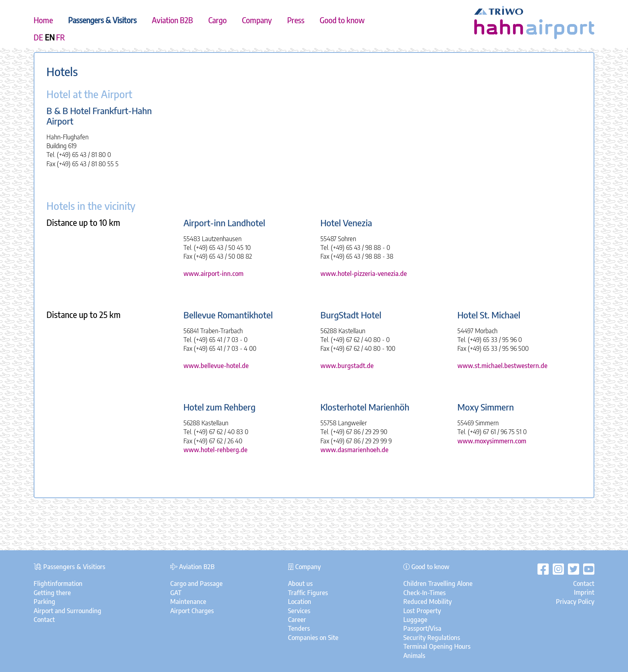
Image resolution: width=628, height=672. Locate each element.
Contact (44, 620)
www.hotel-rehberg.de (215, 450)
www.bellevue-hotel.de (216, 366)
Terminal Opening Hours (437, 646)
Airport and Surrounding (67, 611)
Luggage (415, 620)
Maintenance (188, 602)
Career (297, 620)
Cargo (217, 20)
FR (60, 37)
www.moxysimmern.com (492, 441)
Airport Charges (192, 611)
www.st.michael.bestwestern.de (502, 366)
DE (38, 37)
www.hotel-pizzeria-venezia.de (364, 274)
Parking (44, 602)
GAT (176, 593)
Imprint (584, 592)
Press (296, 20)
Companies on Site (313, 638)
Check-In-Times (425, 593)
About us (300, 583)
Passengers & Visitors (102, 20)
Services (299, 611)
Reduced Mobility (428, 602)
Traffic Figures (308, 593)
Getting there (52, 593)
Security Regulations (432, 638)
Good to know (342, 20)
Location (300, 602)
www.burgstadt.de (347, 366)
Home (43, 20)
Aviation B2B (172, 20)
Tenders (299, 628)
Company (257, 20)
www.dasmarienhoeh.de (354, 450)
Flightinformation (58, 583)
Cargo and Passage (196, 583)
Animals (414, 656)
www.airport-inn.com (213, 274)
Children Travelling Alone (438, 583)
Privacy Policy (575, 602)
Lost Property (422, 611)
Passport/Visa (422, 628)
